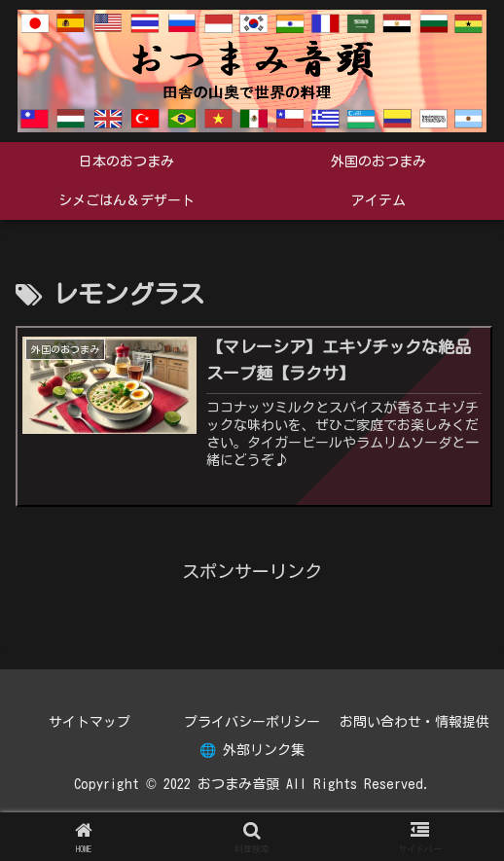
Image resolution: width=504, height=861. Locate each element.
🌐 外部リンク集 (252, 750)
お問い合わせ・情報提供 (414, 722)
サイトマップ (90, 722)
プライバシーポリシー (252, 722)
